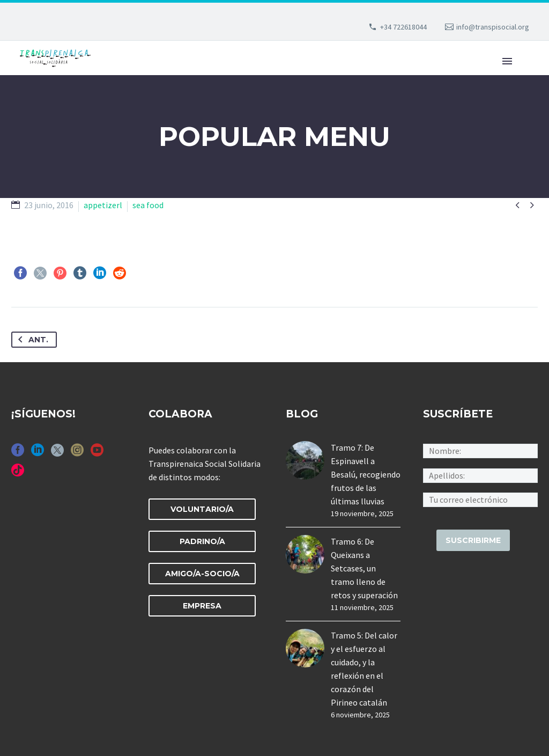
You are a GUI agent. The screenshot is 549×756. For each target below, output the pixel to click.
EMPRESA (202, 606)
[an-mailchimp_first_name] (480, 450)
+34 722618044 (403, 27)
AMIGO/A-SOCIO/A (202, 574)
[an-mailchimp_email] (480, 498)
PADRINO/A (202, 541)
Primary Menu (507, 61)
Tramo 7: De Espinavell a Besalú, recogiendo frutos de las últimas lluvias (366, 474)
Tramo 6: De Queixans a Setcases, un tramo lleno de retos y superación (364, 568)
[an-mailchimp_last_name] (480, 474)
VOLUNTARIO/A (202, 509)
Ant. (31, 340)
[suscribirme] (473, 540)
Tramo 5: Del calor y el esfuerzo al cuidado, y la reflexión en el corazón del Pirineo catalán (364, 669)
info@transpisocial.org (493, 27)
